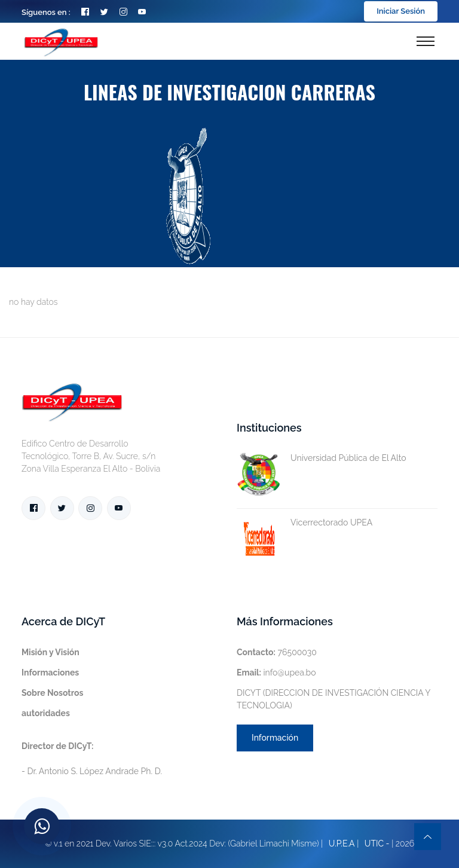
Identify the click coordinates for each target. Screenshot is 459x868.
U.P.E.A (342, 843)
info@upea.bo (276, 673)
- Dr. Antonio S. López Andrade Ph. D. (92, 759)
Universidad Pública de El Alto (322, 458)
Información (275, 738)
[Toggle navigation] (426, 41)
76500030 (277, 652)
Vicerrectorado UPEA (305, 523)
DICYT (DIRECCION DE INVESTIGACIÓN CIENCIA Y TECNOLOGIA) (333, 699)
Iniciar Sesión (401, 11)
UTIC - (377, 843)
